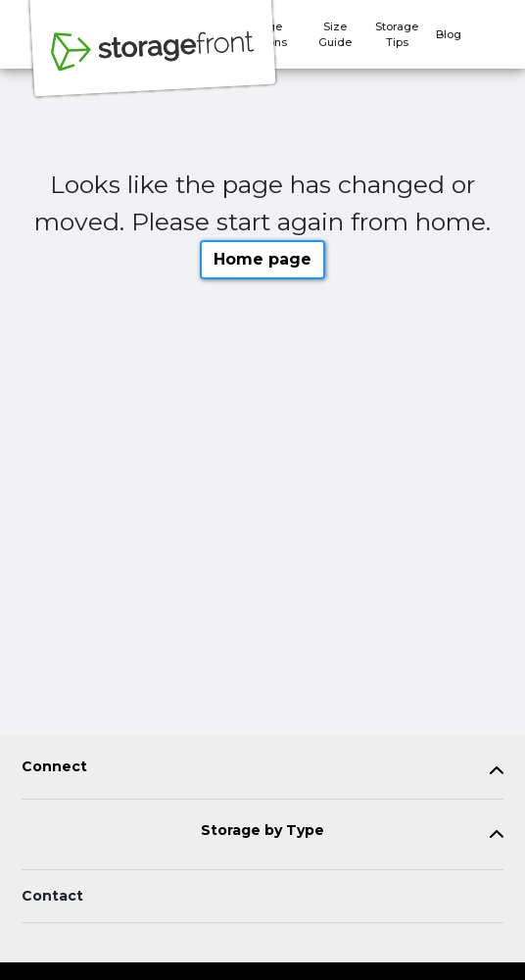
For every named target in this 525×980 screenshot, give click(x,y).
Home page (262, 259)
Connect (54, 767)
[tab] (262, 771)
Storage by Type (262, 831)
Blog (449, 34)
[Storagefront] (153, 62)
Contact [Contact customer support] (52, 896)
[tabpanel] (262, 771)
